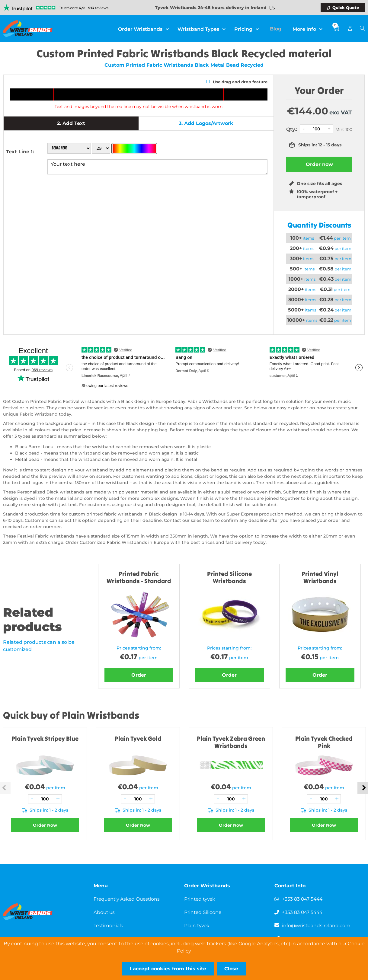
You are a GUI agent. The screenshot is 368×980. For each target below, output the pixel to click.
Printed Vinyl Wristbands (320, 577)
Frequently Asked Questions (128, 899)
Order (139, 675)
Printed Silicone (203, 912)
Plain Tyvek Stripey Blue (45, 738)
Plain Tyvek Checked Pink (324, 742)
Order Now (45, 825)
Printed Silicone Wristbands (229, 577)
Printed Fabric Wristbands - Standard (139, 577)
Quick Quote (346, 8)
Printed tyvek (201, 899)
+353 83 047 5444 (303, 899)
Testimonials (109, 926)
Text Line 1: (20, 152)
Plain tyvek (197, 926)
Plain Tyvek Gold (138, 738)
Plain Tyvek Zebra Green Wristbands (231, 742)
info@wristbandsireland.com (317, 926)
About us (105, 912)
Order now (319, 164)
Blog (278, 29)
